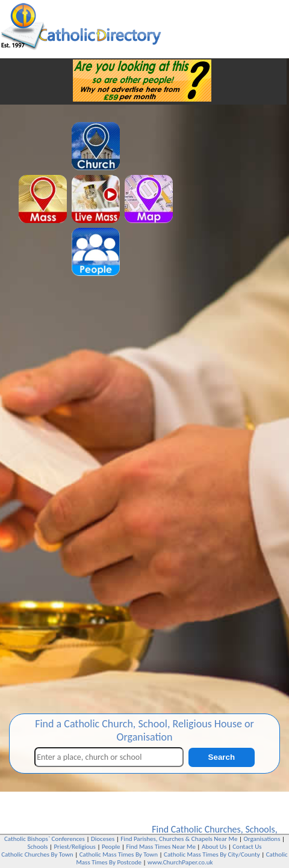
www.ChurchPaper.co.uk (180, 862)
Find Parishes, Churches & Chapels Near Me (179, 839)
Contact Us (247, 847)
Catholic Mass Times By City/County (212, 854)
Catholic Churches (206, 829)
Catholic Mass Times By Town (119, 854)
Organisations (262, 839)
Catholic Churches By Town (37, 854)
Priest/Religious (75, 847)
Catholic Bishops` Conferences (45, 839)
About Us (214, 847)
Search (222, 757)
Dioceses (103, 839)
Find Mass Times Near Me (161, 847)
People (111, 847)
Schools (260, 829)
